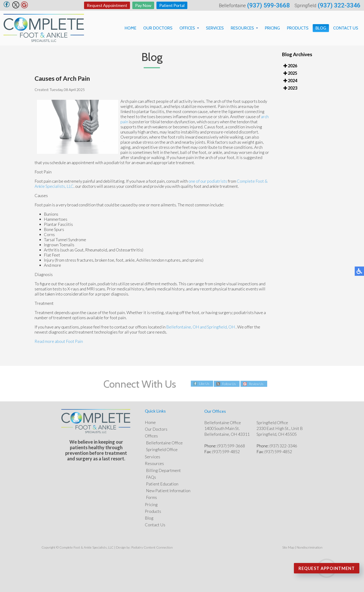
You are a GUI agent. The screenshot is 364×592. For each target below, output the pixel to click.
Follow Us (229, 384)
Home (130, 28)
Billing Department (163, 470)
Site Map (288, 547)
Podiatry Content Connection (152, 547)
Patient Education (162, 484)
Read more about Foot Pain (59, 342)
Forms (151, 497)
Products (298, 28)
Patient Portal (172, 5)
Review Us (256, 384)
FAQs (151, 477)
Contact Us (346, 28)
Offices (187, 28)
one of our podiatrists (208, 182)
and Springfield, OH (217, 328)
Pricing (272, 28)
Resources (242, 28)
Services (215, 28)
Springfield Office (162, 449)
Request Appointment (107, 5)
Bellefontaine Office (164, 443)
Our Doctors (158, 28)
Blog (321, 28)
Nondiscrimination (310, 547)
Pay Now (143, 5)
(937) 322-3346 (339, 5)
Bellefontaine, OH (183, 328)
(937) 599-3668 (268, 5)
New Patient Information (168, 491)
